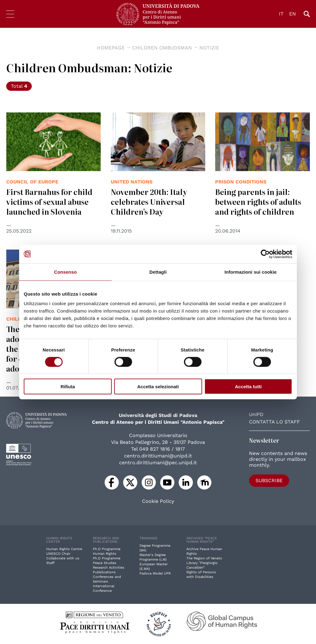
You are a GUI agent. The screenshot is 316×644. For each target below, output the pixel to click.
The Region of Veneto (204, 558)
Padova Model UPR (155, 573)
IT (281, 14)
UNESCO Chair (58, 554)
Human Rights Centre (64, 549)
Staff (50, 563)
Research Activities (109, 568)
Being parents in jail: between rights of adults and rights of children (258, 202)
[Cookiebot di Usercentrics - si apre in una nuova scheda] (265, 254)
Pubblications (104, 572)
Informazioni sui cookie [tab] (251, 272)
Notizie (209, 48)
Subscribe (269, 480)
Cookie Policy (158, 501)
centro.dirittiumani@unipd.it (158, 456)
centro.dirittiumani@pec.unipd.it (158, 463)
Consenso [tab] (65, 272)
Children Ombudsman (162, 48)
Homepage (111, 48)
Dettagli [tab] (158, 272)
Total (19, 86)
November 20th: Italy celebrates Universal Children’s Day (149, 202)
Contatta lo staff (274, 422)
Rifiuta (68, 387)
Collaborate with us (63, 558)
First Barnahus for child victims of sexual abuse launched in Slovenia (49, 202)
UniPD (256, 414)
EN (293, 14)
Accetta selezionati (158, 387)
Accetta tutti (248, 387)
